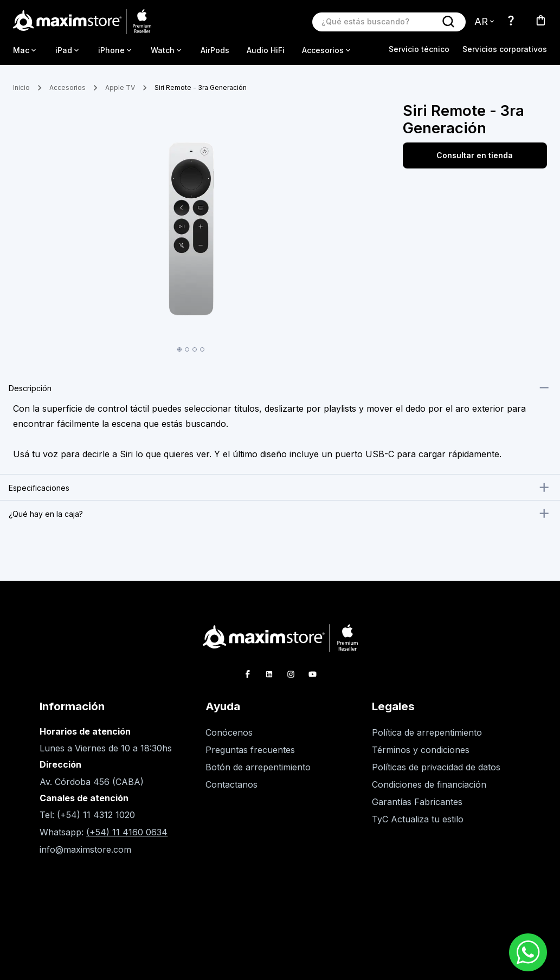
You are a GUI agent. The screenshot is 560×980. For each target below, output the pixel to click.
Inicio (21, 87)
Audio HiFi (266, 50)
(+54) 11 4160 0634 (127, 832)
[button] (280, 388)
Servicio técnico (419, 49)
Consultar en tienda (475, 155)
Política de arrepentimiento (427, 732)
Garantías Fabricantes (417, 802)
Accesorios (67, 87)
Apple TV (120, 87)
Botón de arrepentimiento (258, 767)
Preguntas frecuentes (250, 750)
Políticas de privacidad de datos (436, 767)
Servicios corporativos (505, 49)
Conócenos (229, 732)
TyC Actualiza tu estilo (418, 819)
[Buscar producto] (378, 21)
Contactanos (231, 784)
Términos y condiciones (421, 750)
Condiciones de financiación (429, 784)
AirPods (215, 50)
